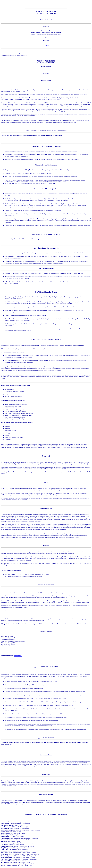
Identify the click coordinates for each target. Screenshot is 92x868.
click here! (18, 656)
